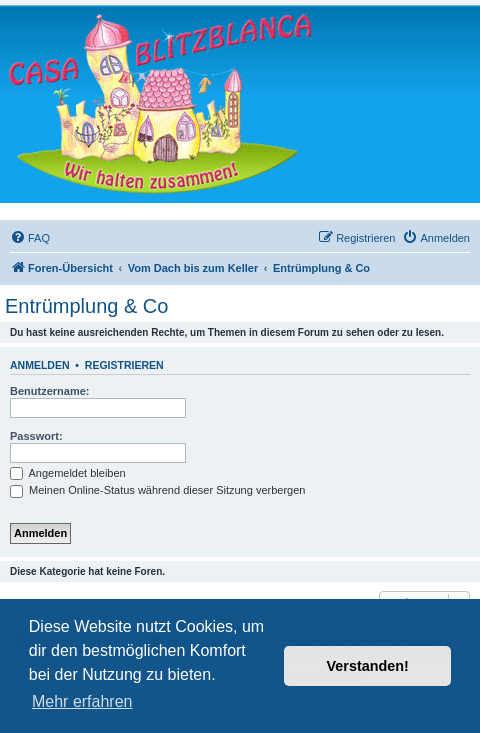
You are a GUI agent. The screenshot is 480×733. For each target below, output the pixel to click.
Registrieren (124, 365)
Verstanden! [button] (368, 666)
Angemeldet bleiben (68, 473)
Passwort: (36, 436)
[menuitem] (30, 238)
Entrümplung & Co (86, 306)
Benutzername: (49, 391)
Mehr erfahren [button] (82, 701)
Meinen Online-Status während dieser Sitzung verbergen (157, 490)
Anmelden (40, 365)
